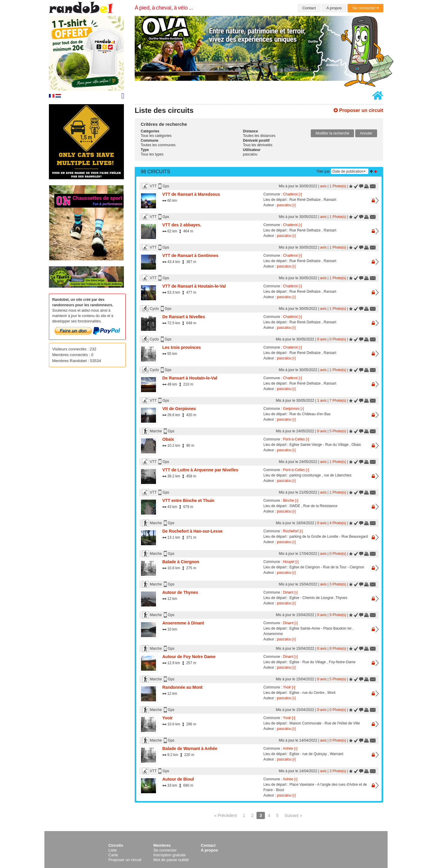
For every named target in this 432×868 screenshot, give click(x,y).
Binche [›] (291, 501)
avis (323, 186)
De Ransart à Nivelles (184, 317)
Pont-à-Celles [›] (296, 439)
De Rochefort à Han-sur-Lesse (192, 531)
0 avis (322, 339)
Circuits (116, 845)
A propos (334, 8)
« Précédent (226, 815)
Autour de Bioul (178, 779)
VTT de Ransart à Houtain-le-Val (194, 286)
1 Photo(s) (338, 186)
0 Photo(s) (338, 339)
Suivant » (293, 815)
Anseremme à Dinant (183, 623)
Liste (112, 850)
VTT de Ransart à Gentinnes (190, 256)
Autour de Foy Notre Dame (189, 657)
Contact (309, 8)
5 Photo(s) (338, 431)
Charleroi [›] (292, 194)
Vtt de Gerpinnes (179, 409)
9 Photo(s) (338, 615)
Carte (113, 855)
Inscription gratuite (169, 855)
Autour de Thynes (180, 592)
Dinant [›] (290, 592)
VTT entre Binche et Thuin (188, 501)
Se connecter (366, 8)
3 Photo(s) (338, 584)
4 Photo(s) (338, 523)
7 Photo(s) (338, 401)
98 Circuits (155, 172)
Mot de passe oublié (171, 860)
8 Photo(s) (338, 649)
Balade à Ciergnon (181, 562)
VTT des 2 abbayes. (182, 225)
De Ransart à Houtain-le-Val (190, 378)
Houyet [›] (291, 562)
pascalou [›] (286, 205)
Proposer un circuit (358, 110)
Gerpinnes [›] (293, 409)
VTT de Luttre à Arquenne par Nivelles (200, 470)
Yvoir (167, 718)
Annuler (366, 133)
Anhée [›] (290, 749)
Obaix (168, 439)
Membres (162, 845)
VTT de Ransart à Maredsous (191, 194)
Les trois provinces (181, 347)
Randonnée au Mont (182, 687)
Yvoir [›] (289, 687)
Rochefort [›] (293, 531)
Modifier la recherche (332, 133)
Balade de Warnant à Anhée (190, 749)
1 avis (322, 401)
